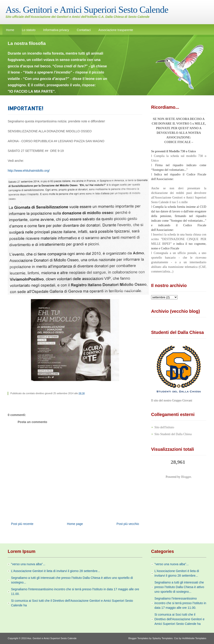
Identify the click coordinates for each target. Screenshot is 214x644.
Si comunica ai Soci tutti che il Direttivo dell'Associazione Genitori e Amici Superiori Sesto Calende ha (179, 619)
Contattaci (84, 30)
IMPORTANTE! (25, 108)
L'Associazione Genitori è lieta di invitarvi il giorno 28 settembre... (55, 571)
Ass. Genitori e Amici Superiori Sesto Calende (87, 10)
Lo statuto (29, 30)
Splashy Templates (162, 638)
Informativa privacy (56, 30)
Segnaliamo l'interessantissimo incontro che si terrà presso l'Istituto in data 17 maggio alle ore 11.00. (180, 603)
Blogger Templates (138, 638)
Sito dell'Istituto (164, 427)
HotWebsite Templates (194, 638)
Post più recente (22, 524)
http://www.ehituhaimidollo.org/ (29, 171)
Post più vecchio (128, 524)
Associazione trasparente (116, 30)
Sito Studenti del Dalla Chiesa (173, 434)
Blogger (186, 477)
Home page (75, 524)
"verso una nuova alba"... (28, 564)
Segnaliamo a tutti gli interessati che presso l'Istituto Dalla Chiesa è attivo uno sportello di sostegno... (179, 587)
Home (10, 30)
